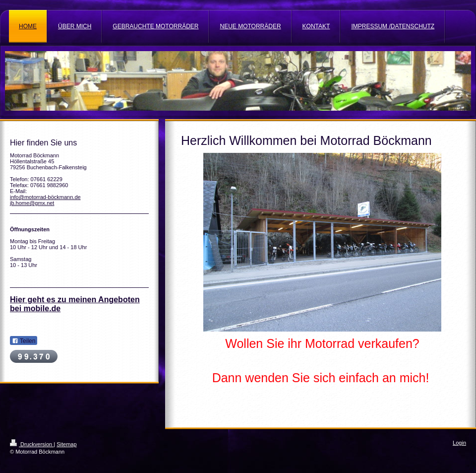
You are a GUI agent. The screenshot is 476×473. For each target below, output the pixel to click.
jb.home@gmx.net (32, 203)
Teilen (24, 341)
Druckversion (32, 444)
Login (459, 443)
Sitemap (66, 444)
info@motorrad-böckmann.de (45, 197)
